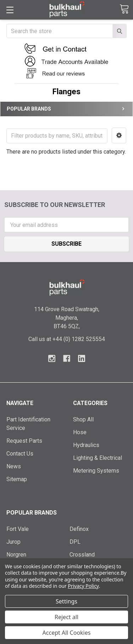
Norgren (16, 555)
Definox (79, 529)
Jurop (13, 542)
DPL (75, 542)
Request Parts (24, 441)
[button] (67, 49)
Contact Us (20, 454)
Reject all (66, 617)
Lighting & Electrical (98, 458)
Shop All (83, 419)
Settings (66, 601)
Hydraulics (86, 445)
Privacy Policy (83, 586)
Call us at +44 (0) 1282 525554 (67, 339)
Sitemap (17, 479)
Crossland (82, 555)
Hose (80, 432)
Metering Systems (96, 471)
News (14, 466)
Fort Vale (18, 529)
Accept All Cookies (67, 633)
